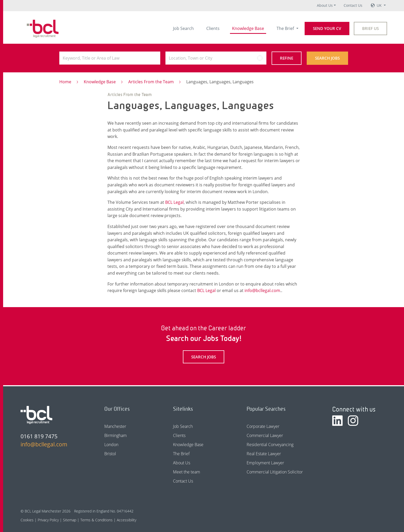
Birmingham (116, 435)
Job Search (183, 28)
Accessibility (127, 520)
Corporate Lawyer (263, 426)
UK (380, 5)
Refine (287, 58)
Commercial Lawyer (265, 435)
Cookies (27, 520)
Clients (213, 28)
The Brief (286, 28)
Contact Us (353, 5)
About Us (325, 5)
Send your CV (327, 28)
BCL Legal (174, 202)
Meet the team (187, 472)
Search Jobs (327, 58)
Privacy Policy (48, 520)
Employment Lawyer (265, 463)
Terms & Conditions (97, 520)
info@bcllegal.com (262, 290)
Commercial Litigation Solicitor (275, 472)
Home (65, 82)
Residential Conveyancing (270, 445)
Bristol (110, 454)
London (111, 445)
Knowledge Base (248, 28)
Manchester (115, 426)
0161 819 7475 (39, 436)
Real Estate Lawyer (264, 454)
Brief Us (370, 28)
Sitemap (70, 520)
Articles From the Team (151, 82)
